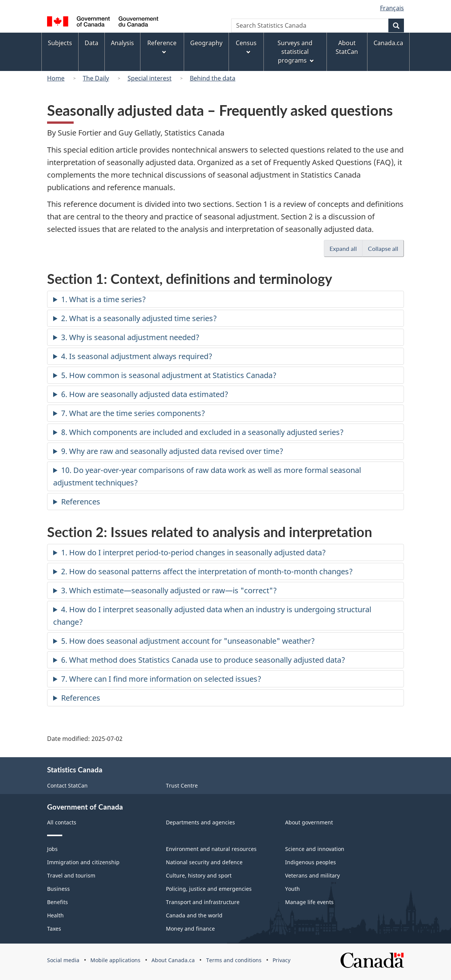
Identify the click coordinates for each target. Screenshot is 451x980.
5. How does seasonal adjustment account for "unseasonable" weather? (188, 641)
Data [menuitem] (91, 43)
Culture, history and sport (199, 875)
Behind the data (213, 78)
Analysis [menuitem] (122, 43)
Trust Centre (182, 785)
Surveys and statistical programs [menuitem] (296, 52)
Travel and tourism (71, 875)
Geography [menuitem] (206, 43)
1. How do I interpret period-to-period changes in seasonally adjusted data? (193, 552)
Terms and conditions (234, 960)
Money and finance (190, 929)
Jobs (52, 849)
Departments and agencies (200, 822)
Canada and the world (194, 915)
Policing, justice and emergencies (209, 889)
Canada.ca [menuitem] (388, 43)
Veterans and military (312, 875)
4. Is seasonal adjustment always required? (137, 356)
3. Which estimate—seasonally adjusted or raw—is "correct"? (169, 590)
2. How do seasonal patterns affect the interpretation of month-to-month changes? (207, 571)
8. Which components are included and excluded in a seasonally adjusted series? (202, 432)
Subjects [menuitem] (60, 43)
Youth (293, 889)
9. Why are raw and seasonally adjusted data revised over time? (172, 451)
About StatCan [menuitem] (347, 47)
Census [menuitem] (246, 46)
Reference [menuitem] (162, 46)
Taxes (54, 929)
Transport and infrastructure (203, 902)
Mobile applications (115, 960)
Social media (63, 960)
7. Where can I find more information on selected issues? (161, 679)
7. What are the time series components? (133, 413)
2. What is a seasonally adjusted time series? (139, 318)
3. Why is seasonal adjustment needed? (130, 337)
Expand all (346, 248)
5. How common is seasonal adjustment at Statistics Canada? (169, 375)
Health (55, 915)
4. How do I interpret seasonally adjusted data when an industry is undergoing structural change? (212, 616)
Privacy (281, 960)
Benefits (58, 902)
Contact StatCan (67, 785)
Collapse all (386, 248)
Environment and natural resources (211, 849)
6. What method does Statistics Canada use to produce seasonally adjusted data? (203, 660)
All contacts (62, 822)
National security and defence (204, 862)
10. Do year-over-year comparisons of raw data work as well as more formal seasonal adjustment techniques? (207, 476)
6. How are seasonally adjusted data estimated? (145, 394)
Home (56, 78)
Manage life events (309, 902)
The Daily (96, 78)
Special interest (150, 78)
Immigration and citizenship (83, 862)
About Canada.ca (173, 960)
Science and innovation (315, 849)
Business (58, 889)
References (81, 502)
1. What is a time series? (103, 299)
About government (309, 822)
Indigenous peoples (311, 862)
